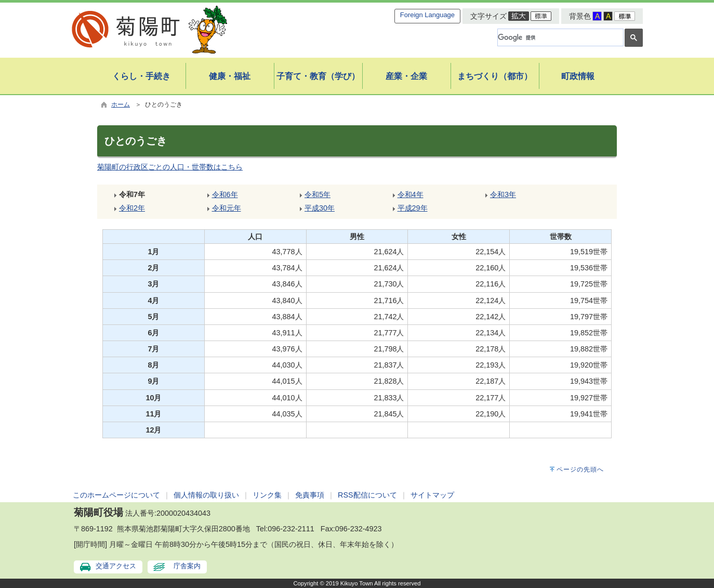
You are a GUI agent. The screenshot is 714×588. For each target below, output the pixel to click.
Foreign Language (427, 15)
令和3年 (503, 194)
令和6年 (225, 194)
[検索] (559, 37)
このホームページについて (116, 495)
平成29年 (413, 208)
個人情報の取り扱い (206, 495)
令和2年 (132, 208)
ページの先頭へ (580, 469)
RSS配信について (367, 495)
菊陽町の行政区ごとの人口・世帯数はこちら (170, 167)
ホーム (121, 104)
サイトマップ (432, 495)
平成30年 (320, 208)
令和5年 (318, 194)
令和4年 (411, 194)
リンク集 (267, 495)
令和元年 (227, 208)
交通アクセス (116, 566)
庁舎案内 (187, 566)
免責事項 (310, 495)
